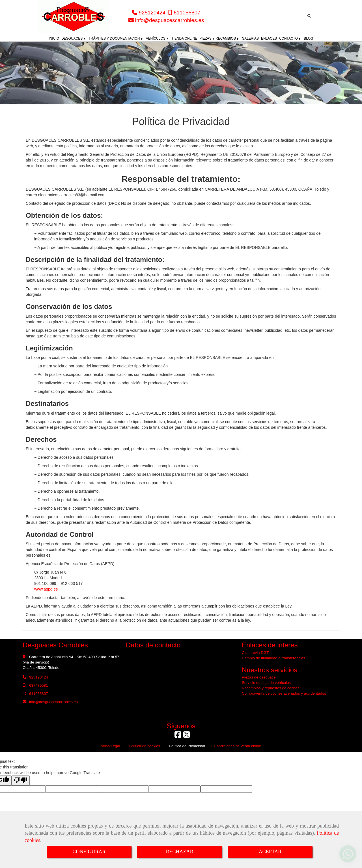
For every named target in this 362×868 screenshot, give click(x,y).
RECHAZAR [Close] (179, 852)
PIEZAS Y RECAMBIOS (219, 38)
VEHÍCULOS (158, 38)
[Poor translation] (21, 780)
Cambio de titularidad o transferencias (273, 658)
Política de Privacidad (187, 746)
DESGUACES (74, 38)
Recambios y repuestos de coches (271, 688)
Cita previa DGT (255, 653)
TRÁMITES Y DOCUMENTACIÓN (116, 38)
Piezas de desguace (259, 677)
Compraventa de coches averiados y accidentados (284, 693)
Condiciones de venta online (237, 746)
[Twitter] (187, 736)
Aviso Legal (110, 746)
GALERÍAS (250, 38)
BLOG (308, 38)
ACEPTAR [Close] (270, 852)
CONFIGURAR (89, 852)
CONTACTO (290, 38)
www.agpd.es (46, 589)
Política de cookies (144, 746)
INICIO (54, 38)
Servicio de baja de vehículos (266, 683)
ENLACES (269, 38)
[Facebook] (178, 736)
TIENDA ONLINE (184, 38)
